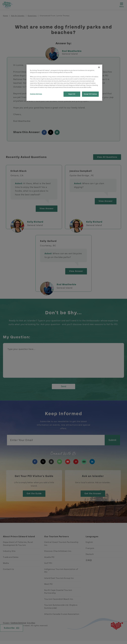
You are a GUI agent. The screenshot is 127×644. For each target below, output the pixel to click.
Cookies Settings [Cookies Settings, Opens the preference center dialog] (36, 94)
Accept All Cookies (90, 94)
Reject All (72, 94)
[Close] (99, 67)
